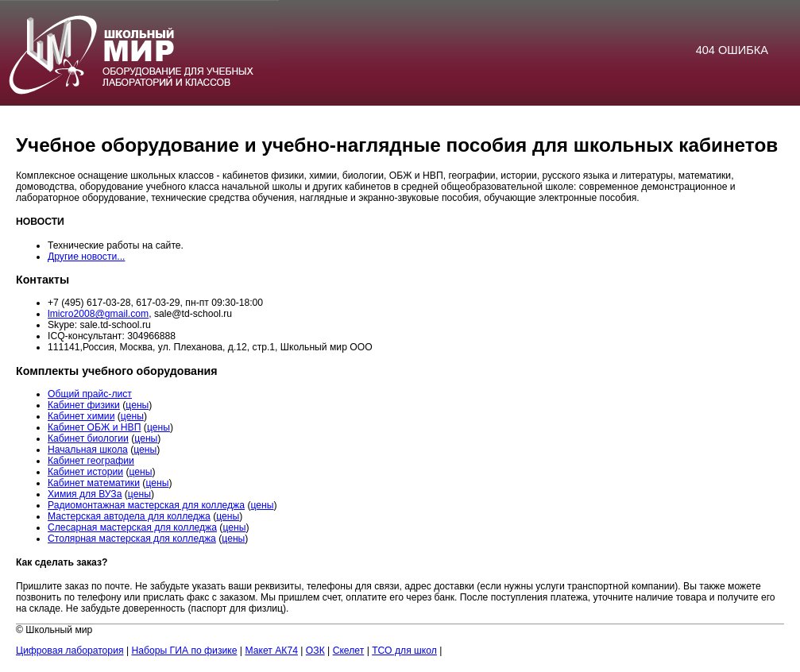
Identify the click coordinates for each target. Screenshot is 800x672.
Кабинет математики (94, 483)
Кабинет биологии (88, 438)
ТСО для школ (404, 651)
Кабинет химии (81, 416)
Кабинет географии (91, 461)
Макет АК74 (271, 651)
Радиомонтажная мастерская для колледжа (146, 505)
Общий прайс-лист (90, 394)
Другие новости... (86, 257)
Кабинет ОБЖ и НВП (94, 427)
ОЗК (315, 651)
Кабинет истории (85, 472)
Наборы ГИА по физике (184, 651)
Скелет (349, 651)
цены (137, 405)
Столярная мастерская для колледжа (132, 539)
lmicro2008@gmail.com (98, 314)
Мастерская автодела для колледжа (129, 516)
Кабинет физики (84, 405)
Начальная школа (88, 450)
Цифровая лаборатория (70, 651)
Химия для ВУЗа (85, 494)
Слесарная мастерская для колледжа (132, 527)
